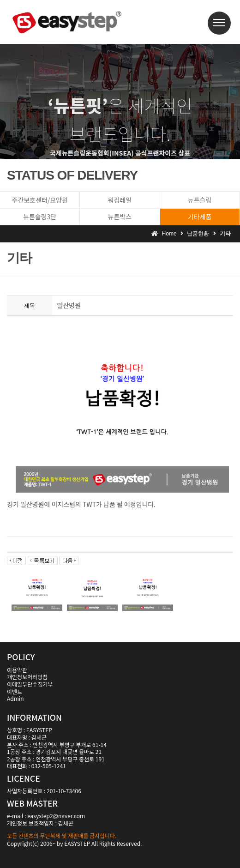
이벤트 (15, 691)
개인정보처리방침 (27, 677)
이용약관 (17, 670)
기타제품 (200, 217)
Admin (15, 698)
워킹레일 (120, 200)
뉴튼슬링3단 (40, 217)
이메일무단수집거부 (30, 684)
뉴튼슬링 (200, 200)
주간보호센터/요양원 (39, 200)
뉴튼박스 (120, 217)
